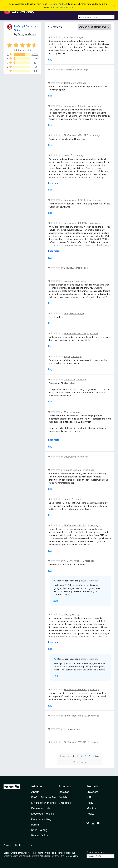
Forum (35, 825)
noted (31, 853)
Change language (95, 852)
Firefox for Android (57, 4)
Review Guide (40, 835)
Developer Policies (43, 814)
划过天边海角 (70, 457)
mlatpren (68, 281)
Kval (66, 37)
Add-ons (37, 786)
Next (97, 756)
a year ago (92, 333)
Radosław (69, 70)
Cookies (19, 845)
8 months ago (81, 281)
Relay (90, 803)
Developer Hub (40, 808)
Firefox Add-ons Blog (44, 797)
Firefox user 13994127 (75, 135)
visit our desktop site (62, 7)
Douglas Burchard (73, 470)
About (35, 792)
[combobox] (96, 17)
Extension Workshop (44, 803)
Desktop (64, 792)
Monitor (91, 808)
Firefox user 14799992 (75, 690)
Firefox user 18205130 (75, 106)
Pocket (91, 814)
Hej (66, 614)
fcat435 (68, 83)
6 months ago (95, 223)
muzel (67, 499)
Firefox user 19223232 (75, 333)
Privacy (7, 845)
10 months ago (77, 313)
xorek (67, 155)
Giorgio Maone (27, 34)
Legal (30, 845)
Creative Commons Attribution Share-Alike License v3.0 (31, 856)
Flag (50, 59)
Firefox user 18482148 (75, 716)
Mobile (63, 797)
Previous (65, 756)
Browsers (92, 792)
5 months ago (76, 37)
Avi (66, 729)
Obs (66, 313)
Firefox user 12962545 (75, 525)
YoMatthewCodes (73, 561)
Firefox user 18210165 (75, 200)
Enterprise (65, 803)
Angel (67, 356)
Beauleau (69, 268)
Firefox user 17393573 (75, 742)
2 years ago (88, 470)
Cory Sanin (69, 380)
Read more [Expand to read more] (54, 183)
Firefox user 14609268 (75, 223)
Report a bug (39, 830)
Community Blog (41, 819)
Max (66, 412)
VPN (89, 797)
